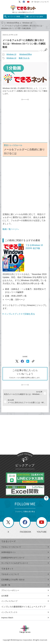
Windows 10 (27, 23)
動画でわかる (24, 58)
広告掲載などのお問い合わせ (25, 580)
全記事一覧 (25, 585)
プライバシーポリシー (25, 590)
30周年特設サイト (25, 552)
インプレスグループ (25, 601)
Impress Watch (25, 618)
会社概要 (25, 596)
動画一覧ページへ (11, 229)
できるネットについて (40, 2)
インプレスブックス (25, 612)
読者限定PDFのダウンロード (25, 558)
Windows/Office (13, 23)
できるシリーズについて (25, 547)
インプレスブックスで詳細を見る (20, 314)
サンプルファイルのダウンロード (25, 563)
